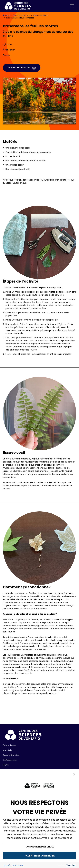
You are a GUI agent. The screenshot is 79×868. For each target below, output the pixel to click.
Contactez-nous (10, 760)
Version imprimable (19, 68)
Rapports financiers (11, 755)
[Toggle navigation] (72, 6)
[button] (74, 774)
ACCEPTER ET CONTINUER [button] (40, 856)
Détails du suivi (18, 865)
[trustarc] (71, 865)
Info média (7, 750)
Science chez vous (21, 15)
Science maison (41, 15)
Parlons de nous (10, 745)
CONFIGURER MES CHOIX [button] (40, 847)
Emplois (6, 765)
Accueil (6, 15)
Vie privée (7, 865)
